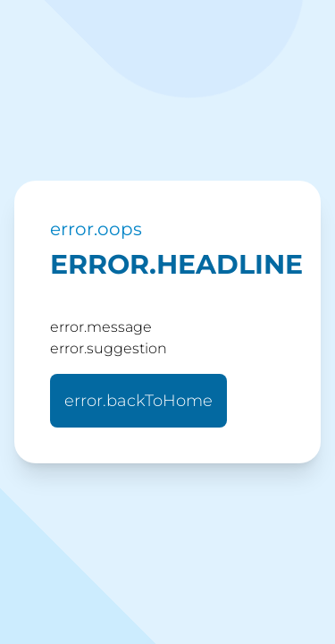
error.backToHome (138, 401)
